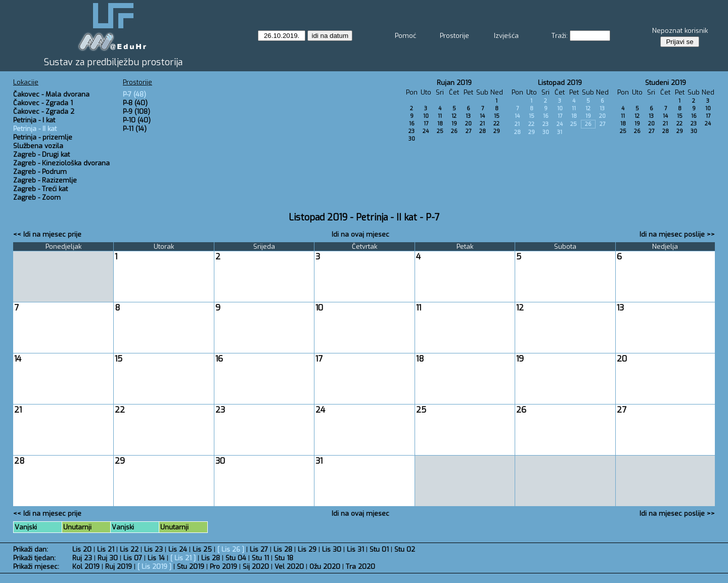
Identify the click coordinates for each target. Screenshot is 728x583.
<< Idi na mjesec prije (47, 234)
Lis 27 (259, 549)
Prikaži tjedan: (34, 558)
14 (482, 116)
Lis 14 (156, 558)
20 (468, 124)
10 (426, 116)
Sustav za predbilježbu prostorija (113, 62)
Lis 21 (106, 549)
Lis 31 (355, 549)
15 (497, 116)
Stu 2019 (191, 567)
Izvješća (506, 36)
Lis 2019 (154, 567)
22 (496, 124)
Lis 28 (283, 549)
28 (483, 131)
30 (412, 139)
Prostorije (454, 36)
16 (412, 124)
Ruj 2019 (119, 567)
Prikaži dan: (31, 549)
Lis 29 (307, 549)
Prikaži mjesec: (36, 567)
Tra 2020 (360, 567)
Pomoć (405, 36)
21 (482, 124)
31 (560, 132)
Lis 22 (129, 549)
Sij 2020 (256, 567)
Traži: (560, 36)
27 (468, 131)
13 (468, 116)
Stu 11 (260, 558)
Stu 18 (284, 558)
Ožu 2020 (325, 567)
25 (440, 131)
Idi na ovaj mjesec (360, 234)
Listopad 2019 (560, 83)
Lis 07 (133, 558)
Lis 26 (231, 549)
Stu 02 (405, 549)
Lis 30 (332, 549)
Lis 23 (153, 549)
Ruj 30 (108, 558)
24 (426, 131)
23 (412, 131)
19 (454, 124)
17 (426, 124)
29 (497, 131)
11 (440, 116)
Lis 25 (202, 549)
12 (454, 116)
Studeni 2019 (666, 83)
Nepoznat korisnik (680, 31)
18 (440, 124)
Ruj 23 (82, 558)
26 (454, 131)
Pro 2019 (223, 567)
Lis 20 (82, 549)
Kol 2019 (86, 567)
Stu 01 (379, 549)
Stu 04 (236, 558)
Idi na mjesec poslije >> (677, 234)
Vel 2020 (289, 567)
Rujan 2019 (454, 83)
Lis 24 (178, 549)
